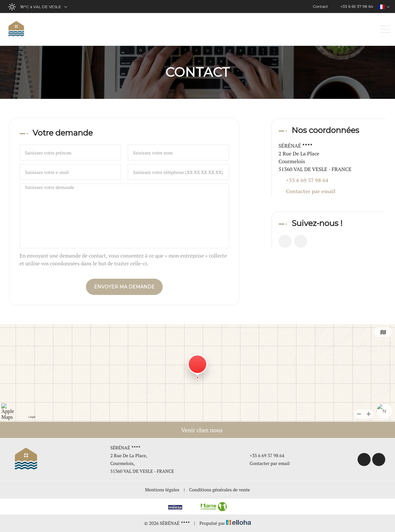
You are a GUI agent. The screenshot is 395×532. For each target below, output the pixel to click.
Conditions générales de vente (219, 490)
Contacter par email (311, 191)
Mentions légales (162, 490)
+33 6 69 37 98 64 (263, 455)
